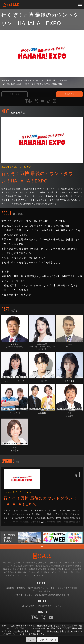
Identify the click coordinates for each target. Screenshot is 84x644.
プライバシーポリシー (42, 591)
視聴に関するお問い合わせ (49, 606)
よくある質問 (28, 606)
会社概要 (10, 588)
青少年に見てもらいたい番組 (41, 588)
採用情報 (21, 588)
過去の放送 (69, 94)
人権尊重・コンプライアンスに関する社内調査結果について (42, 595)
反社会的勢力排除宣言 (68, 588)
